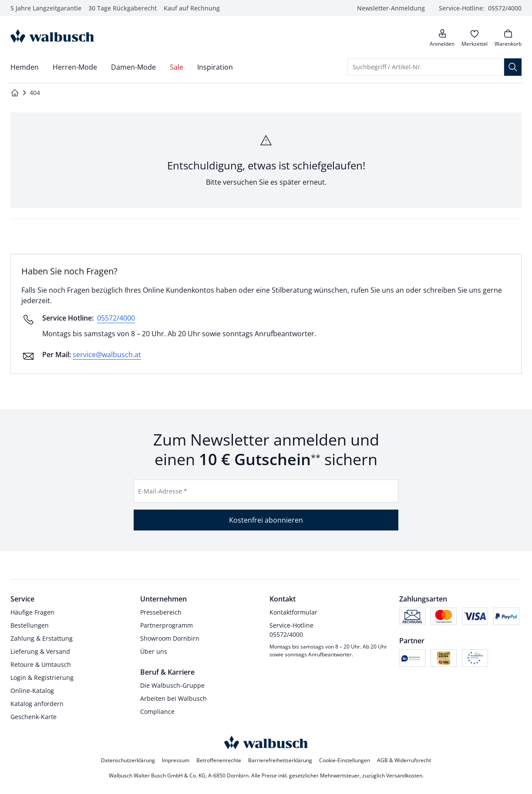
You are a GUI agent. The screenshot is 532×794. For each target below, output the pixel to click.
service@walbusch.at (107, 355)
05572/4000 (116, 318)
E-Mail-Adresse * (163, 491)
